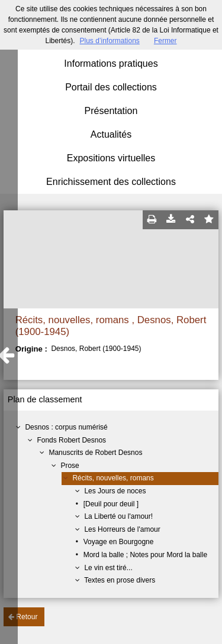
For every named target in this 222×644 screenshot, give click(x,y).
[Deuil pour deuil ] (111, 504)
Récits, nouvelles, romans (113, 478)
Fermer (165, 41)
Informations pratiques (111, 64)
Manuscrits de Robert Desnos (95, 453)
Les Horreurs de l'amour (122, 529)
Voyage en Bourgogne (119, 542)
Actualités (111, 134)
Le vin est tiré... (108, 568)
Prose (70, 466)
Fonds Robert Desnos (71, 440)
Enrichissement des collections (111, 182)
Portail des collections (111, 87)
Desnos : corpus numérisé (66, 427)
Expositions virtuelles (111, 158)
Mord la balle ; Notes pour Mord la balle (145, 555)
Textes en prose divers (120, 580)
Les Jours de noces (115, 491)
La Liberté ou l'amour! (118, 516)
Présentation (111, 111)
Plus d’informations (109, 41)
